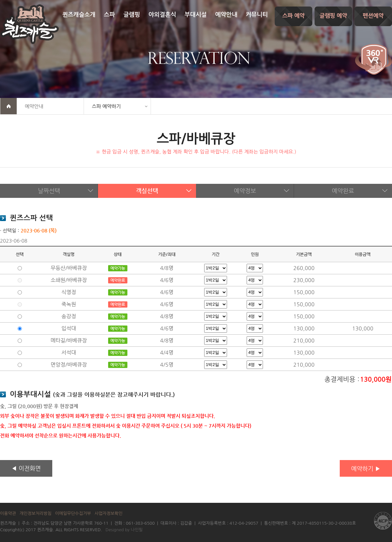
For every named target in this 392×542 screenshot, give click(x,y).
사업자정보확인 (108, 513)
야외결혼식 (163, 15)
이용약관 (8, 513)
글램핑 (132, 15)
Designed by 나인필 (124, 530)
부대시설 (196, 15)
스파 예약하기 (106, 106)
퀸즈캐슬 (29, 24)
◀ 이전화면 (26, 468)
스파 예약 (294, 16)
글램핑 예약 (333, 16)
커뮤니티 (257, 15)
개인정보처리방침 (36, 513)
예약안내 (226, 15)
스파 (109, 15)
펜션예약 (373, 16)
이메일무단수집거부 (73, 513)
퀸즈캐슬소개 (79, 15)
